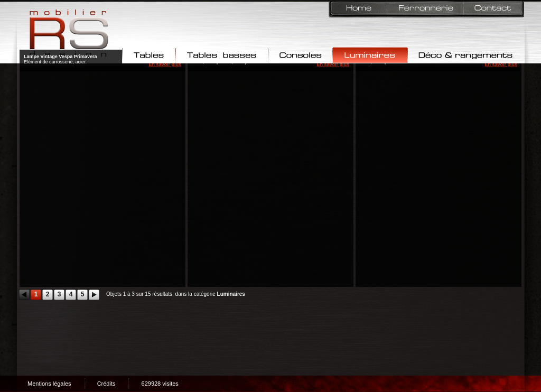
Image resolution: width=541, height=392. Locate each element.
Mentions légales (49, 384)
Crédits (106, 384)
